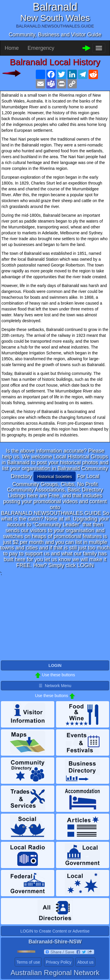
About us (85, 962)
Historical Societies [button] (55, 477)
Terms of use (28, 962)
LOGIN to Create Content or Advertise (55, 931)
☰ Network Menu (55, 686)
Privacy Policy (59, 962)
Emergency (41, 48)
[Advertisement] (55, 617)
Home (12, 48)
